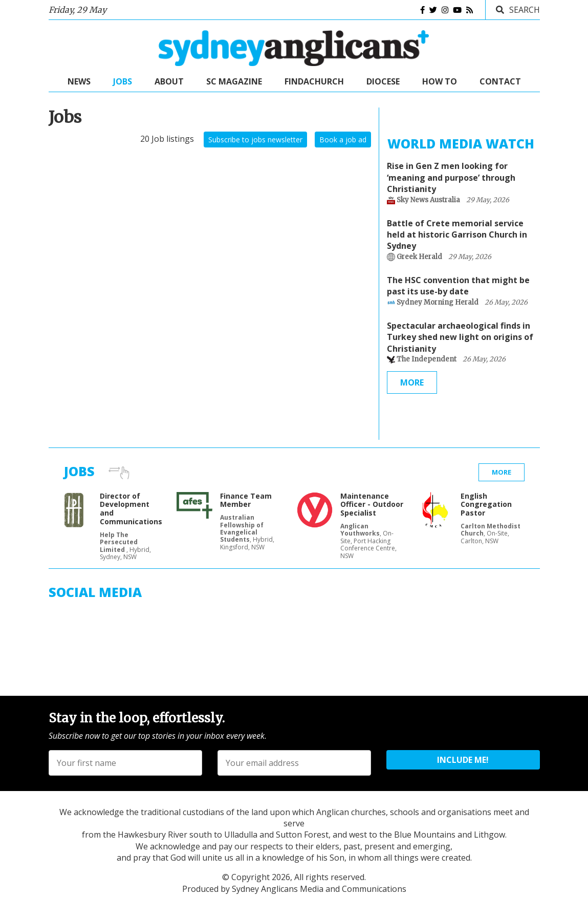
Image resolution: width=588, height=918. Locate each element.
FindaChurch (314, 81)
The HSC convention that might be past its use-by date (458, 286)
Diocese (383, 81)
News (79, 81)
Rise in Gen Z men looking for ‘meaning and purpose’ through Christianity (451, 177)
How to (440, 81)
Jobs (123, 81)
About (169, 81)
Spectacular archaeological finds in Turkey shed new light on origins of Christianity (460, 337)
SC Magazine (234, 81)
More (412, 382)
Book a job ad (343, 140)
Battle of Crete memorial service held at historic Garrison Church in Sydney (457, 235)
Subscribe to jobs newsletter (255, 140)
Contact (500, 81)
